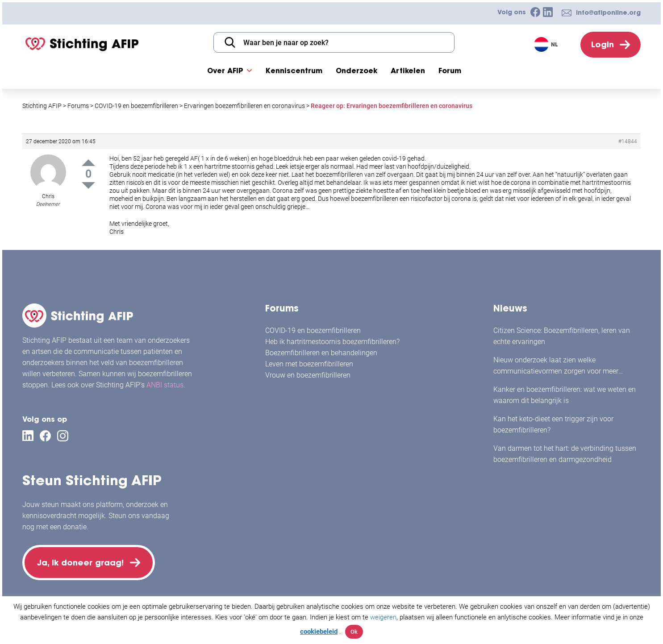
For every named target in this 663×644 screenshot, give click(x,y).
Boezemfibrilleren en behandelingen (321, 353)
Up (88, 163)
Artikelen (408, 71)
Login (603, 44)
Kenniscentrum (294, 71)
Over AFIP (225, 71)
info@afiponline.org (608, 12)
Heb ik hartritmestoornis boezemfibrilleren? (332, 342)
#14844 (628, 141)
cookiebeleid (319, 632)
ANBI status (165, 385)
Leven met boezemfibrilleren (309, 364)
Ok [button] (354, 632)
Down (88, 185)
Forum (450, 71)
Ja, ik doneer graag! (80, 563)
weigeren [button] (383, 617)
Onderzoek (357, 71)
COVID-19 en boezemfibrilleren (313, 330)
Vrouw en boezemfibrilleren (308, 375)
